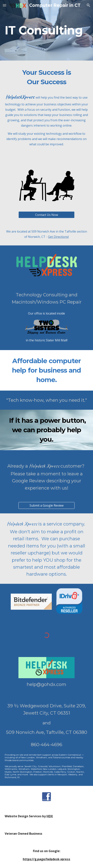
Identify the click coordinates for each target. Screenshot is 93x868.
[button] (5, 5)
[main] (46, 30)
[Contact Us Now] (46, 215)
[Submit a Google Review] (46, 505)
